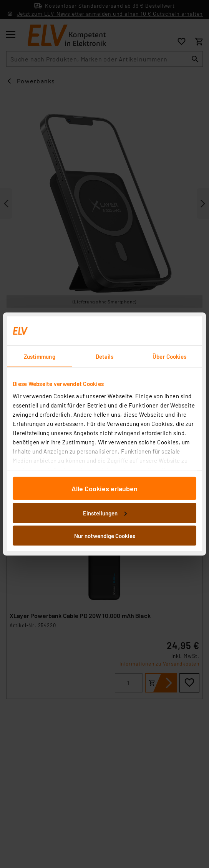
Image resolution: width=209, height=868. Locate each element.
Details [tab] (105, 356)
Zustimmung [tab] (40, 356)
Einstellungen (105, 513)
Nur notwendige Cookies (105, 536)
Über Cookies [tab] (169, 356)
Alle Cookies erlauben (104, 489)
